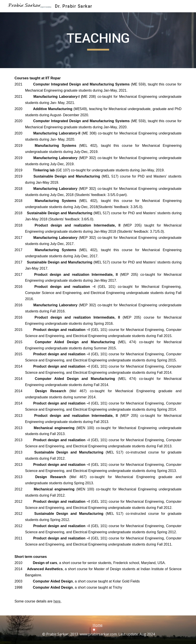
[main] (98, 40)
